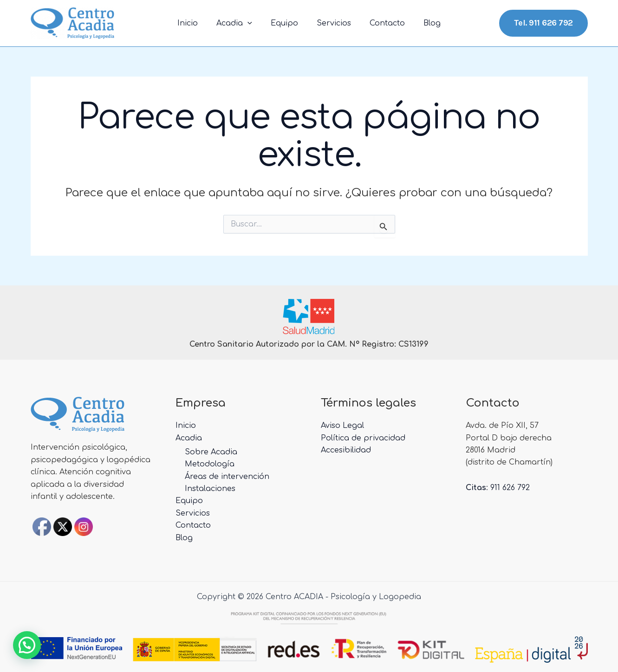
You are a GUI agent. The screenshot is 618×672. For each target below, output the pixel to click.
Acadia (240, 23)
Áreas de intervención (227, 477)
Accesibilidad (346, 450)
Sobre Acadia (211, 452)
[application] (253, 23)
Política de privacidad (363, 438)
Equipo (286, 23)
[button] (27, 645)
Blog (423, 23)
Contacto (382, 23)
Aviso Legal (342, 426)
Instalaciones (210, 489)
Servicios (332, 23)
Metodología (210, 464)
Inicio (197, 23)
